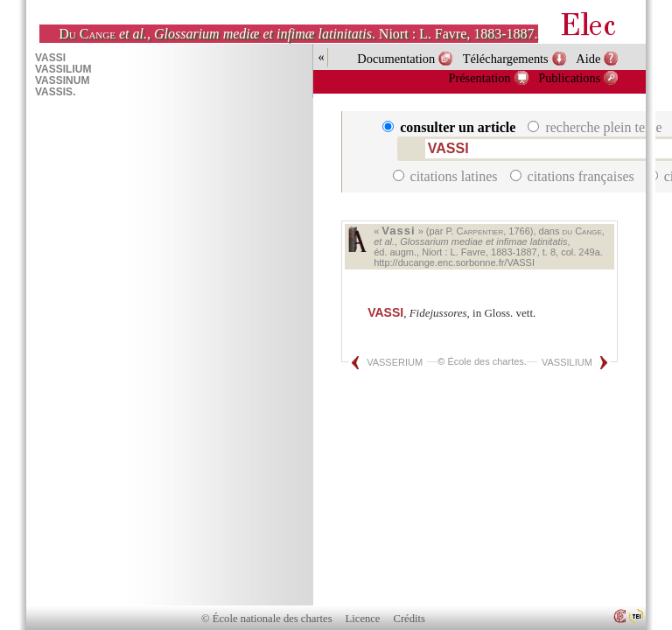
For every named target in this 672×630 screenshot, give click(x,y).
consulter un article (451, 127)
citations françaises (574, 176)
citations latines (447, 176)
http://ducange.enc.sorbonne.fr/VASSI (454, 262)
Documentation (396, 59)
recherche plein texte (596, 127)
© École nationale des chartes (266, 619)
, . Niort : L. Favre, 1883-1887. (298, 34)
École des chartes (485, 361)
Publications (569, 78)
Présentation (479, 78)
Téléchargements (506, 59)
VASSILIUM (567, 362)
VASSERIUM (395, 362)
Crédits (409, 619)
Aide (588, 59)
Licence (363, 619)
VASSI (385, 312)
